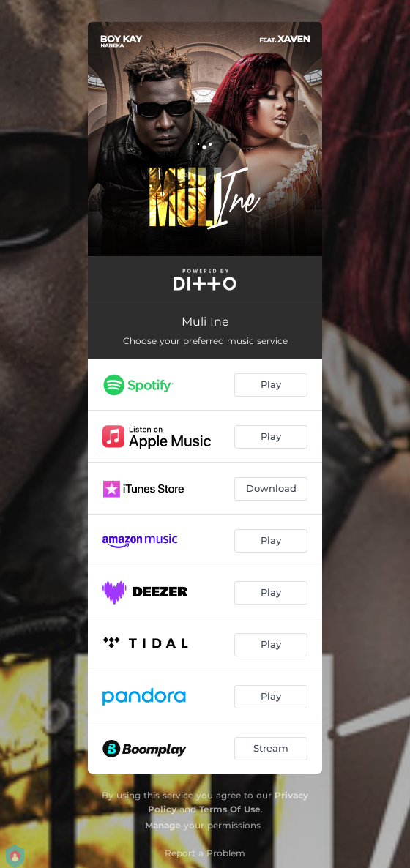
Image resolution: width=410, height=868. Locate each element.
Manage (163, 825)
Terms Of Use (230, 809)
